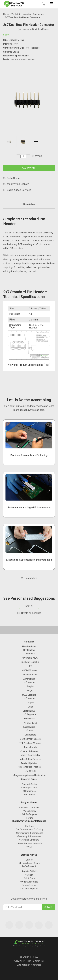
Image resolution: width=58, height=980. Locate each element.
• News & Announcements (29, 843)
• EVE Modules (30, 675)
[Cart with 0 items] (44, 4)
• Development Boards (30, 739)
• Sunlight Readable (30, 662)
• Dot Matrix (30, 719)
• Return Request (29, 885)
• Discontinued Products (30, 767)
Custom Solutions (29, 751)
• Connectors (30, 735)
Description (29, 204)
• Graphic (30, 686)
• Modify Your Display (30, 755)
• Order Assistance (29, 882)
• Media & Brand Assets (29, 863)
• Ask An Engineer (29, 814)
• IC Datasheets (29, 791)
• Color (30, 707)
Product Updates (29, 763)
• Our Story (29, 826)
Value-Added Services (19, 190)
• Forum (29, 818)
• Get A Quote (29, 878)
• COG (30, 691)
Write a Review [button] (42, 29)
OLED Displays (29, 695)
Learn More (31, 578)
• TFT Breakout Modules (30, 743)
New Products (29, 647)
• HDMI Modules (30, 670)
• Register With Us (29, 871)
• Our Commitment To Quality (29, 829)
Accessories (29, 727)
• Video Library (29, 811)
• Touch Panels (30, 747)
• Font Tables (29, 795)
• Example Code (29, 788)
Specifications (22, 56)
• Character (30, 682)
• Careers (29, 860)
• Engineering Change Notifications (30, 775)
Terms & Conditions (35, 961)
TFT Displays (29, 650)
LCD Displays (29, 679)
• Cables (30, 730)
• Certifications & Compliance (29, 833)
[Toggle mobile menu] (52, 4)
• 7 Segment (30, 714)
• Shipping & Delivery (29, 840)
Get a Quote (13, 178)
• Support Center (29, 784)
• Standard (30, 654)
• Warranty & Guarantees (29, 836)
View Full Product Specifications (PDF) (29, 365)
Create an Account (31, 613)
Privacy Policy (19, 961)
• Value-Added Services (30, 759)
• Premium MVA (30, 658)
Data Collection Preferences (29, 965)
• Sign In (29, 875)
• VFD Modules (30, 723)
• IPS (30, 666)
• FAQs (29, 847)
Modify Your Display (18, 184)
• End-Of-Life (30, 771)
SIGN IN (29, 606)
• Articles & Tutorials (29, 808)
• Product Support (29, 889)
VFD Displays (29, 711)
